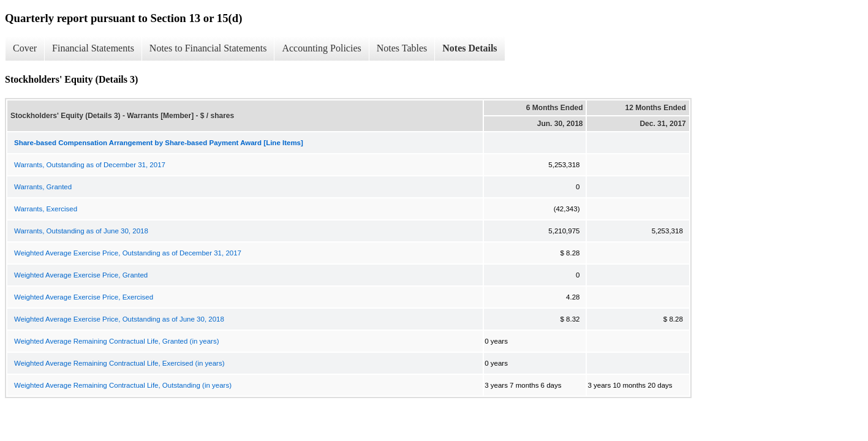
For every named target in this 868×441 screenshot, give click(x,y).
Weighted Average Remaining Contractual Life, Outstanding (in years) (123, 385)
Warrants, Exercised (46, 209)
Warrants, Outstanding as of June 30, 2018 (81, 231)
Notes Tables (402, 48)
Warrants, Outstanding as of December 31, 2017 (90, 165)
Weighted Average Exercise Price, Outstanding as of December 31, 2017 (128, 253)
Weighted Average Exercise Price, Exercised (84, 297)
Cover (25, 48)
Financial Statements (93, 48)
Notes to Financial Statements (208, 48)
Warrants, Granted (43, 187)
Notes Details (470, 48)
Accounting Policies (321, 48)
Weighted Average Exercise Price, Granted (81, 275)
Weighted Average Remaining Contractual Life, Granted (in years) (117, 341)
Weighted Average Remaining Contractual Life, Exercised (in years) (119, 363)
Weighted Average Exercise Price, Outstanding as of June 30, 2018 (119, 319)
